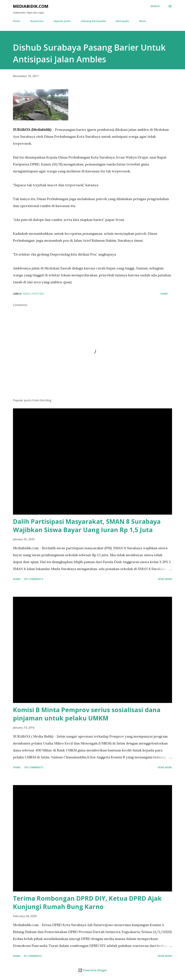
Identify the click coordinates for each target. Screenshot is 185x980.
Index (26, 294)
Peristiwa (38, 294)
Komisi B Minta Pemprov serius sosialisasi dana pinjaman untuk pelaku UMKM (87, 714)
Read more (165, 579)
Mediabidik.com (31, 6)
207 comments (33, 579)
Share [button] (164, 294)
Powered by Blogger (92, 970)
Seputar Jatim (62, 21)
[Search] (155, 6)
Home (17, 21)
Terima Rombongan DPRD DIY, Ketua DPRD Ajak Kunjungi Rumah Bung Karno (87, 902)
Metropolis (122, 21)
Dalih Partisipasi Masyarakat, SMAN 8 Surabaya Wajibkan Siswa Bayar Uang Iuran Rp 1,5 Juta (87, 526)
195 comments (33, 767)
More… (143, 21)
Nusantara (37, 21)
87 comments (33, 956)
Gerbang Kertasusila (93, 21)
